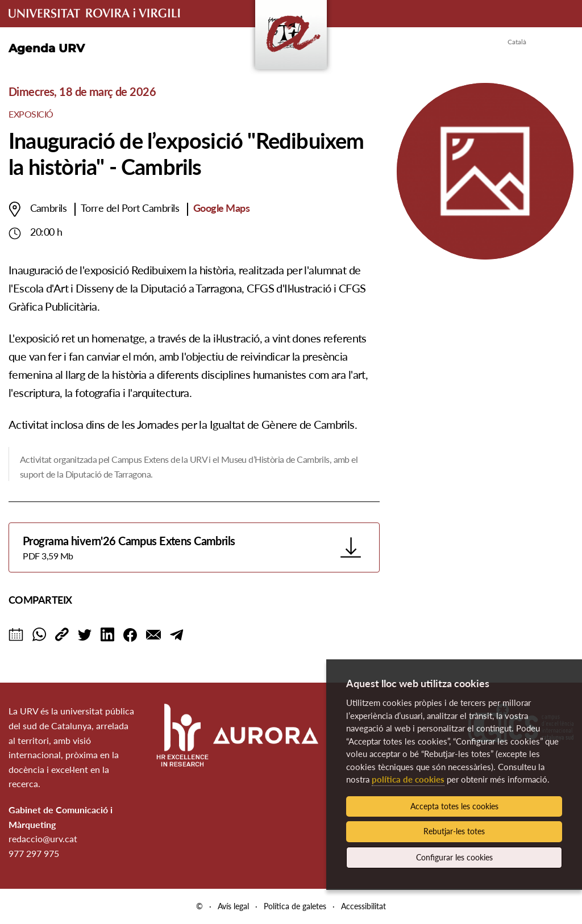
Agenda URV (47, 48)
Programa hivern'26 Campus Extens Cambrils (178, 548)
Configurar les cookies (454, 857)
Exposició (31, 114)
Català (517, 42)
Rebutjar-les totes (454, 831)
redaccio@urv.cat (43, 839)
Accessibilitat (363, 906)
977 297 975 (34, 853)
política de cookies (408, 779)
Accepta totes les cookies (454, 806)
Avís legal (233, 906)
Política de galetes (295, 906)
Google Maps (221, 208)
